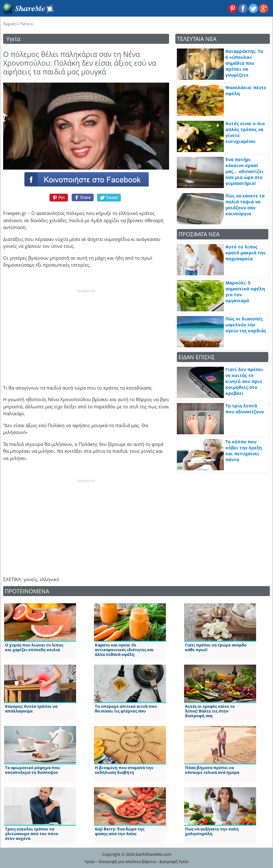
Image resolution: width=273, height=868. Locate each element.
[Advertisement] (86, 332)
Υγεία (25, 24)
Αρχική (9, 24)
